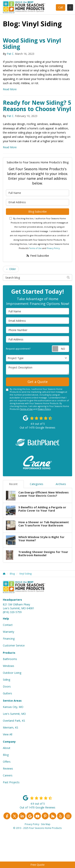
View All (8, 734)
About (7, 748)
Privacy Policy (53, 248)
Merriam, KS (11, 727)
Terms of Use (35, 248)
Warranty (9, 632)
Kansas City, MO (13, 707)
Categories (37, 484)
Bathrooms (10, 659)
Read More (10, 89)
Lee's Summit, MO (14, 714)
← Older (11, 269)
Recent (13, 484)
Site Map (46, 824)
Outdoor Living (12, 673)
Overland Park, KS (14, 721)
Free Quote (37, 865)
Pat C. (11, 54)
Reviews (8, 768)
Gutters (7, 693)
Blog (6, 755)
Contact (8, 625)
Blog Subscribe (37, 212)
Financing (9, 639)
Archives (61, 484)
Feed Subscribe (37, 256)
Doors (7, 686)
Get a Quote (38, 382)
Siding (7, 680)
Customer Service (14, 645)
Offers (7, 762)
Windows (9, 666)
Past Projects (11, 782)
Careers (8, 775)
